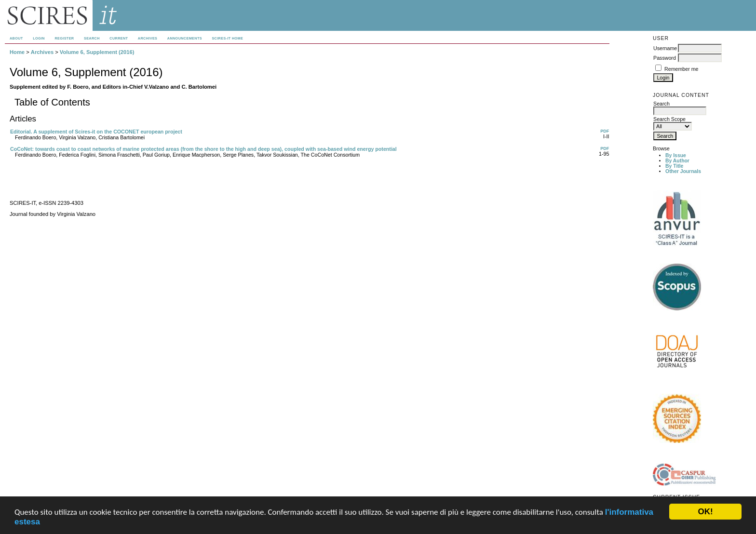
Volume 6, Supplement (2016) (97, 52)
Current (119, 38)
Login (39, 38)
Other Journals (683, 171)
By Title (674, 166)
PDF (605, 131)
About (16, 38)
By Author (677, 161)
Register (64, 38)
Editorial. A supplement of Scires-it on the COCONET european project (96, 132)
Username (665, 48)
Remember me (681, 69)
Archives (148, 38)
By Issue (676, 155)
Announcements (185, 38)
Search (92, 38)
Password (665, 58)
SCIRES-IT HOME (227, 38)
